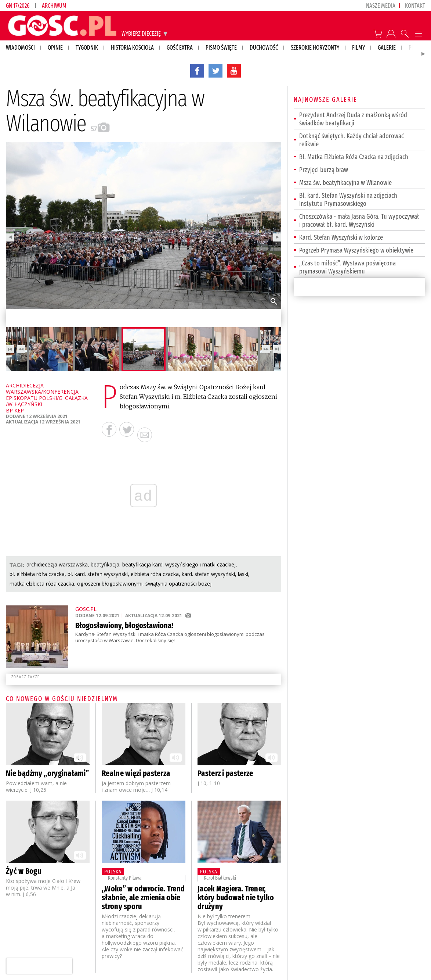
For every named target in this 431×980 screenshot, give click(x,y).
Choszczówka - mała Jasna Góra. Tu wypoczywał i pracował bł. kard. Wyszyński (359, 221)
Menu (418, 34)
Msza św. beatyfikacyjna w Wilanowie (345, 183)
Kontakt (415, 6)
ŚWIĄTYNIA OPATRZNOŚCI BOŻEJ (178, 584)
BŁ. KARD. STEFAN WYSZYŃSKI (98, 574)
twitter (215, 71)
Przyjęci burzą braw (324, 170)
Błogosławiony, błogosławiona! (124, 625)
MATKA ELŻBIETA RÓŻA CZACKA (42, 584)
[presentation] (39, 966)
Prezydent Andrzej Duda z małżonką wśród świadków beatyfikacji (353, 119)
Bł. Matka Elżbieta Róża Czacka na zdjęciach (354, 157)
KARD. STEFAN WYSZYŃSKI (208, 574)
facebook (197, 71)
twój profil (391, 34)
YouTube (234, 71)
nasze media (381, 6)
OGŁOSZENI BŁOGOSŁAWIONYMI (110, 584)
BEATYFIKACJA (105, 564)
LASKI (243, 574)
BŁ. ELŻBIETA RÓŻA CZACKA (37, 574)
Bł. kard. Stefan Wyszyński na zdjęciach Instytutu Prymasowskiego (348, 200)
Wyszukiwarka (405, 34)
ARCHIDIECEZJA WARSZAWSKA (57, 564)
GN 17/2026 (18, 6)
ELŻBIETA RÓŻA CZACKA (155, 574)
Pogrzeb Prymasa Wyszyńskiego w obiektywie (356, 250)
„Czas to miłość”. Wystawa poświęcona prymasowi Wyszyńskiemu (347, 267)
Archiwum (54, 6)
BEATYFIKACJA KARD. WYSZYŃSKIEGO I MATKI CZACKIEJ (179, 564)
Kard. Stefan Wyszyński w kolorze (341, 237)
